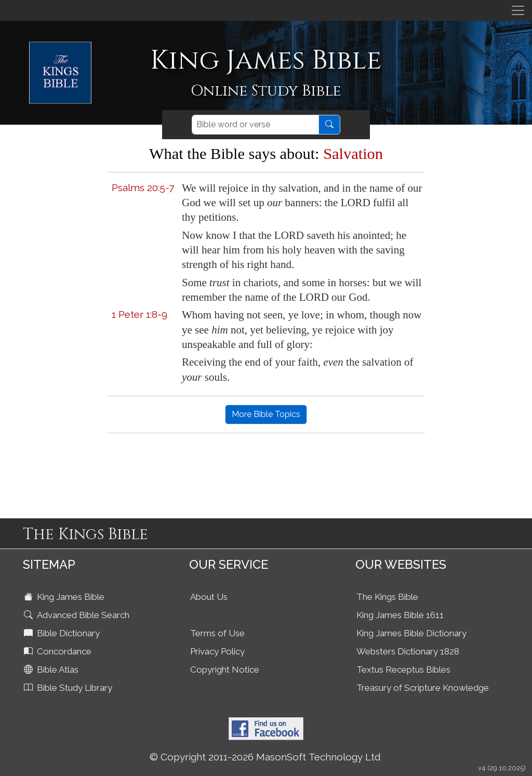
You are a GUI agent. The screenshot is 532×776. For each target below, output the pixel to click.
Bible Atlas (52, 670)
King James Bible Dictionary (411, 633)
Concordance (59, 651)
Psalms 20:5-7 (143, 188)
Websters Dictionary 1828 (408, 651)
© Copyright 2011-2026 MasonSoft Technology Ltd (265, 757)
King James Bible (65, 597)
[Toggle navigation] (518, 10)
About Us (209, 597)
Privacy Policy (217, 651)
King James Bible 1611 (400, 615)
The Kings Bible (387, 597)
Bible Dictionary (63, 633)
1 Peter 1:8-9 (139, 314)
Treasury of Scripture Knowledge (423, 688)
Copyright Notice (225, 670)
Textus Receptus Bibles (403, 670)
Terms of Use (217, 633)
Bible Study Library (69, 688)
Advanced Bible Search (78, 615)
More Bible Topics (266, 414)
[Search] (255, 125)
